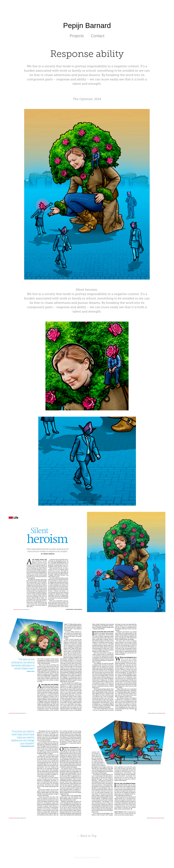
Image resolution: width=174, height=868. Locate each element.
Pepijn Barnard (87, 25)
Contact (98, 36)
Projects (77, 36)
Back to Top (87, 836)
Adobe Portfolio (93, 858)
